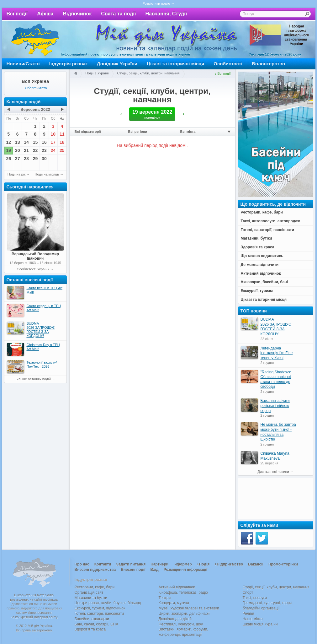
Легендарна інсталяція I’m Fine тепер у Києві (277, 353)
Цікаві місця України (260, 624)
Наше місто (253, 619)
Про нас (82, 564)
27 (18, 159)
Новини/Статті (23, 64)
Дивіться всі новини (273, 472)
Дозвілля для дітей (175, 619)
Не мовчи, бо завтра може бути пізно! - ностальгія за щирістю (278, 432)
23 (44, 150)
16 (44, 142)
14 (26, 142)
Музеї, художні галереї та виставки (189, 608)
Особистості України (33, 269)
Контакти (103, 564)
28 (26, 159)
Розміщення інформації (185, 570)
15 (35, 142)
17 (53, 142)
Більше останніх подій (33, 379)
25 (62, 150)
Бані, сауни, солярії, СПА (97, 624)
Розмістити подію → (159, 3)
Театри (165, 598)
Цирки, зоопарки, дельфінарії (184, 614)
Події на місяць (47, 174)
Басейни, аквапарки (92, 619)
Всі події (17, 14)
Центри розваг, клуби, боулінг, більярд (108, 603)
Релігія (248, 614)
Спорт (248, 593)
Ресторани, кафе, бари (95, 587)
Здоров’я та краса (90, 629)
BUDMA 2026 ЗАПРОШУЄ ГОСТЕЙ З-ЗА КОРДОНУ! (276, 327)
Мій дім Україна (35, 40)
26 (8, 159)
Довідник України (117, 64)
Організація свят (89, 593)
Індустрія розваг (68, 64)
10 (53, 134)
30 (44, 159)
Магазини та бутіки (91, 598)
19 (8, 150)
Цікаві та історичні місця (175, 64)
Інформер (182, 564)
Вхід (155, 570)
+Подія (203, 564)
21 (26, 150)
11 (62, 134)
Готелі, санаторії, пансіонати (99, 614)
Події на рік (16, 174)
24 (53, 150)
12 (8, 142)
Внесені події (133, 570)
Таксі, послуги (255, 598)
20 (18, 150)
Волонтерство (268, 64)
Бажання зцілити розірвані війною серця (275, 406)
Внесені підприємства (95, 570)
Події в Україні (97, 73)
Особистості (228, 64)
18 (62, 142)
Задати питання (131, 564)
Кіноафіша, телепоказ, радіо (183, 593)
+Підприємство (229, 564)
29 (35, 159)
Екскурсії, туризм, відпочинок (100, 608)
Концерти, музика (174, 603)
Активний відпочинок (177, 587)
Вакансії (256, 564)
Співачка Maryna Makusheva (275, 456)
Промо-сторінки (283, 564)
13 (18, 142)
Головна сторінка (75, 74)
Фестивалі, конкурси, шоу (181, 624)
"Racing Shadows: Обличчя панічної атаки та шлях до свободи (276, 379)
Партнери (159, 564)
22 (35, 150)
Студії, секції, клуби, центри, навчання (148, 73)
